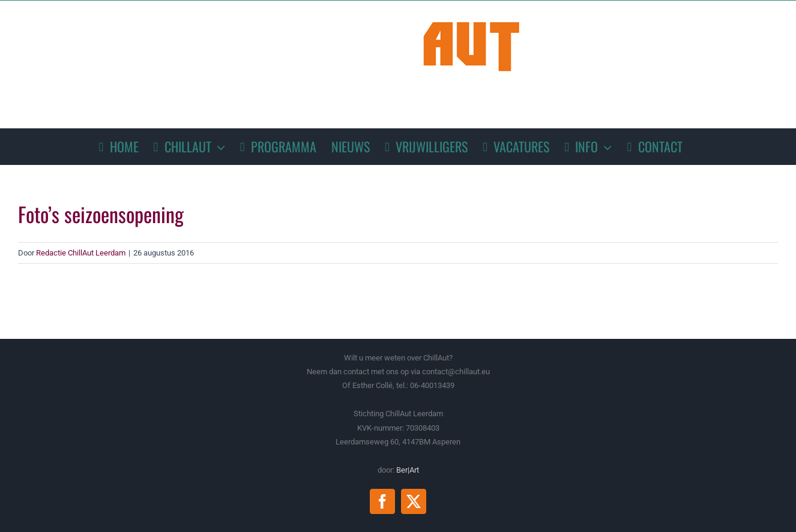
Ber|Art (408, 470)
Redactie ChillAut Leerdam (81, 253)
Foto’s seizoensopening (101, 214)
